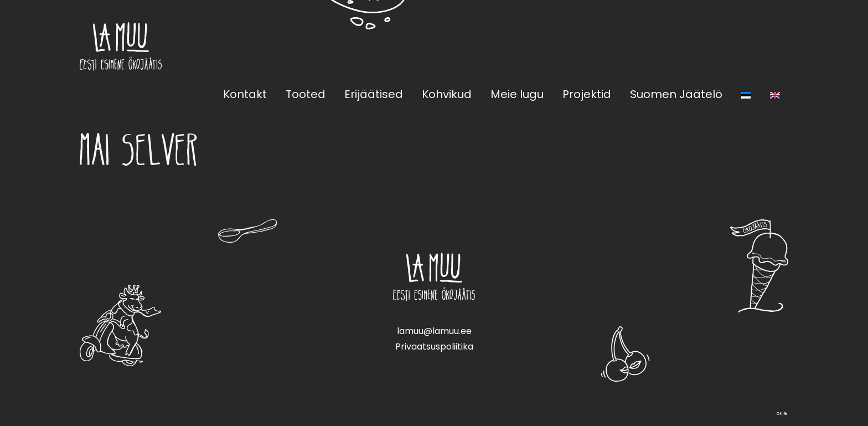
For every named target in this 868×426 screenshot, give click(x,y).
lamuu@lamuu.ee (434, 331)
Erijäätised (374, 94)
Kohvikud (447, 94)
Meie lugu (517, 94)
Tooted (306, 94)
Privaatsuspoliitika (434, 347)
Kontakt (245, 94)
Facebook (755, 46)
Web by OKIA (782, 414)
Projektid (587, 94)
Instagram (782, 46)
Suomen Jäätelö (676, 94)
